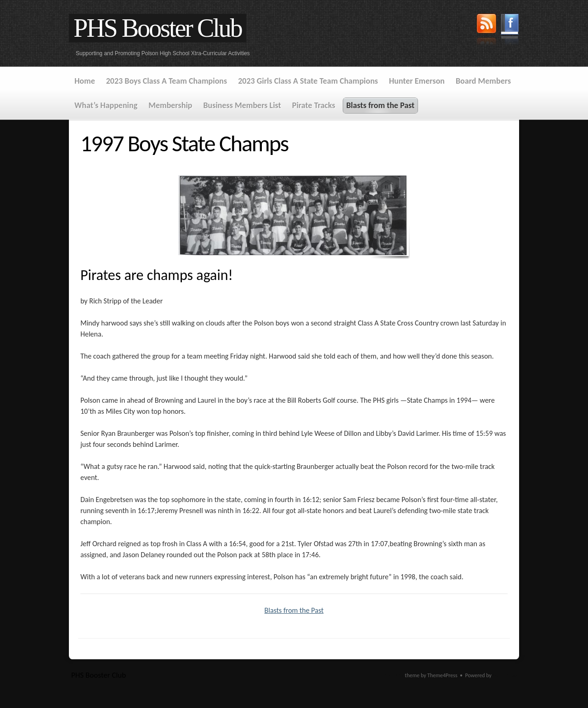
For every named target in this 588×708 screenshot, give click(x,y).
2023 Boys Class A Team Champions (167, 81)
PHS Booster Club (158, 28)
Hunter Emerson (417, 81)
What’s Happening (106, 105)
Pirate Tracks (314, 105)
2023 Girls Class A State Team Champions (308, 81)
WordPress (505, 675)
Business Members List (242, 105)
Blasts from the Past (381, 105)
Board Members (483, 81)
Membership (170, 105)
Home (85, 81)
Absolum (394, 675)
